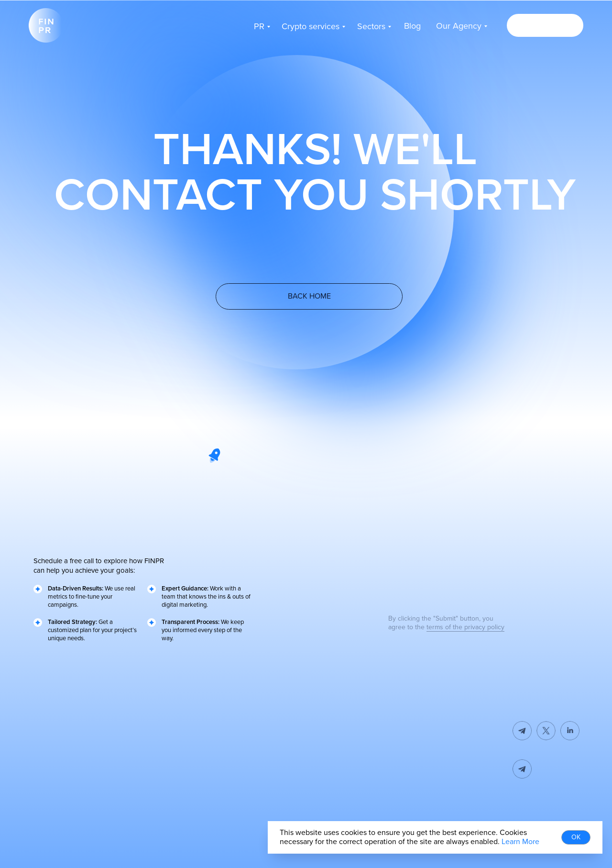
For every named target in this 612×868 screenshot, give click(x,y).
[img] (546, 769)
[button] (545, 25)
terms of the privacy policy (465, 627)
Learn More (520, 842)
